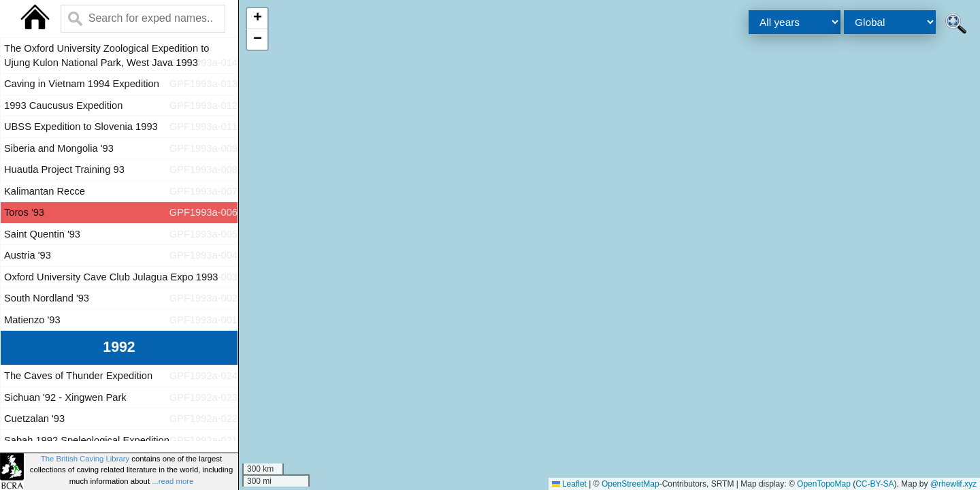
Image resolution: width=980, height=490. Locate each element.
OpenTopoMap (824, 484)
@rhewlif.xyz (953, 484)
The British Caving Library (85, 459)
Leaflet (569, 484)
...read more (173, 481)
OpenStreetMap (631, 484)
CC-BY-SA (875, 484)
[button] (257, 19)
